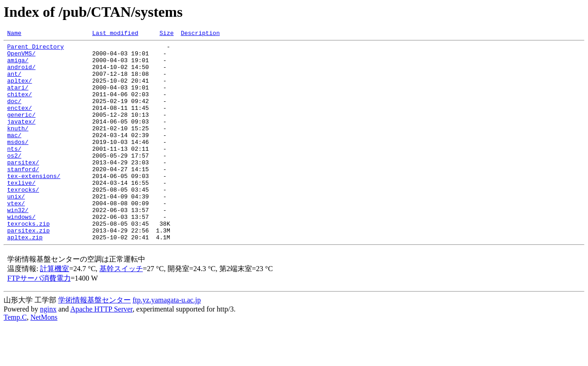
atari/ (18, 98)
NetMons (44, 358)
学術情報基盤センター (94, 341)
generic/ (21, 131)
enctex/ (20, 123)
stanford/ (23, 196)
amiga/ (18, 65)
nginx (48, 350)
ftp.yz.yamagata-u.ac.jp (167, 341)
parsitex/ (23, 188)
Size (166, 34)
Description (200, 34)
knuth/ (18, 147)
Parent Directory (36, 49)
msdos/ (18, 163)
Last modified (115, 34)
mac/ (14, 155)
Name (14, 34)
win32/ (18, 245)
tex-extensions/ (34, 204)
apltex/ (20, 90)
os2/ (14, 180)
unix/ (16, 229)
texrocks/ (23, 221)
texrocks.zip (29, 262)
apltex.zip (25, 278)
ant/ (14, 82)
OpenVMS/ (21, 57)
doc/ (14, 114)
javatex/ (21, 139)
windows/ (21, 253)
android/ (21, 74)
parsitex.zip (29, 270)
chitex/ (20, 106)
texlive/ (21, 213)
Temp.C (15, 358)
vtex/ (16, 237)
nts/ (14, 172)
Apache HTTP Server (101, 350)
